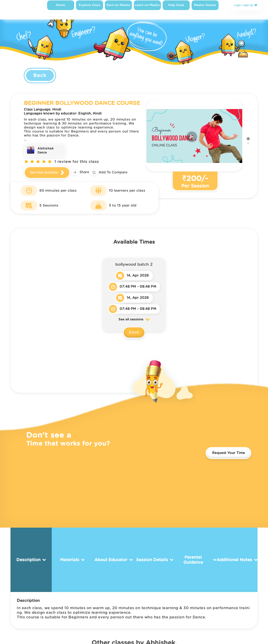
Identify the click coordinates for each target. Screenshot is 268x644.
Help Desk (175, 9)
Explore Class (88, 9)
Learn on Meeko (146, 9)
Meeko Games (204, 9)
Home (59, 9)
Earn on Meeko (117, 9)
